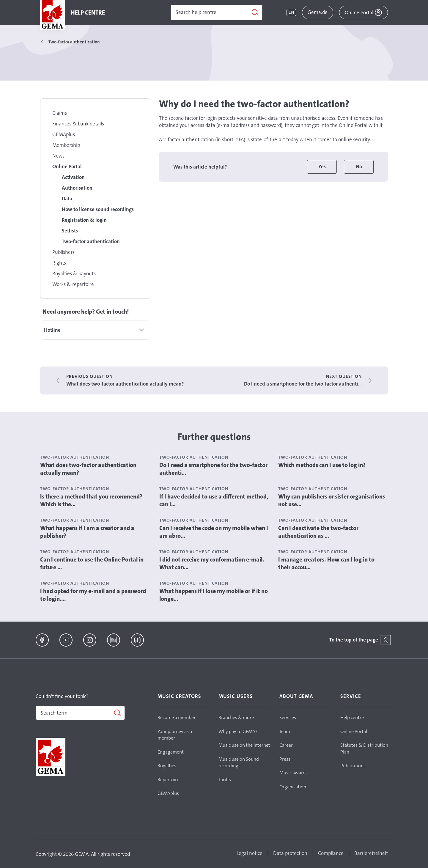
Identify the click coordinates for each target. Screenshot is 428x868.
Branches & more (236, 717)
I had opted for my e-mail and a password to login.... (93, 595)
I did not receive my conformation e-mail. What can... (212, 563)
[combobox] (80, 713)
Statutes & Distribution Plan (364, 749)
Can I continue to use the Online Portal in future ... (92, 563)
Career (286, 745)
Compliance (331, 853)
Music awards (294, 773)
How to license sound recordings (98, 209)
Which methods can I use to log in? (322, 465)
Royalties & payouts (74, 273)
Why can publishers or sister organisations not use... (332, 500)
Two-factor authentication (91, 241)
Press (285, 759)
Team (285, 731)
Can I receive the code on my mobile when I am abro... (214, 532)
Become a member (177, 717)
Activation (73, 177)
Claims (60, 113)
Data (67, 199)
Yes (322, 166)
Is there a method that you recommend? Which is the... (91, 500)
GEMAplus (64, 134)
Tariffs (225, 780)
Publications (353, 766)
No (359, 166)
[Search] (217, 12)
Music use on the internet (244, 745)
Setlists (70, 231)
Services (288, 717)
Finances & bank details (78, 124)
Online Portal (67, 166)
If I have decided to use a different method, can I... (214, 500)
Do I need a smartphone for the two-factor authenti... (213, 469)
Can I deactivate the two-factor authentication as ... (318, 532)
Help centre (352, 717)
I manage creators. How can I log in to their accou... (326, 563)
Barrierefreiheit (371, 853)
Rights (59, 263)
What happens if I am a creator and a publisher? (87, 532)
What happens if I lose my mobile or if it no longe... (214, 595)
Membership (66, 145)
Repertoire (168, 780)
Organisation (293, 787)
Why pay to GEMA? (238, 731)
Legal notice (250, 853)
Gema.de (318, 12)
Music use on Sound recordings (239, 762)
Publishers (63, 252)
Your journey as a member (175, 735)
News (58, 156)
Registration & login (84, 220)
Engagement (171, 752)
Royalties (167, 766)
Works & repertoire (73, 284)
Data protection (290, 853)
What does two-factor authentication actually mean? (88, 469)
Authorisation (77, 188)
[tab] (95, 330)
